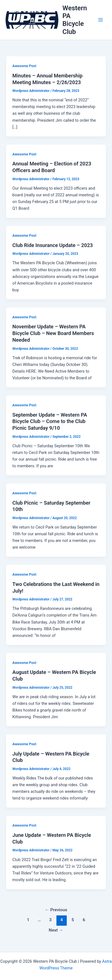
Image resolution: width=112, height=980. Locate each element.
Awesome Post (24, 66)
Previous (56, 910)
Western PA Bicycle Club (75, 20)
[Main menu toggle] (101, 20)
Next (56, 930)
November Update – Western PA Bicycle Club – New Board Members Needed (53, 333)
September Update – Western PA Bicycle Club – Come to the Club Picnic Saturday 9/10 (50, 421)
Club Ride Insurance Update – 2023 (53, 245)
